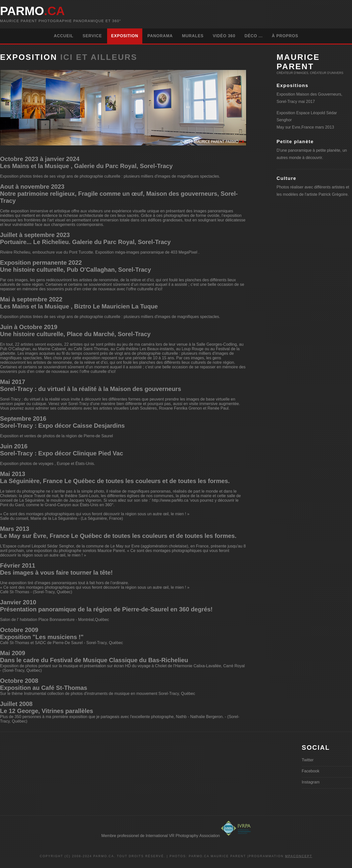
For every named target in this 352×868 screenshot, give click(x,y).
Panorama (160, 36)
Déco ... (254, 36)
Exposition (125, 36)
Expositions (293, 85)
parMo (32, 11)
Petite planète (295, 142)
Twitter (308, 760)
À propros (285, 36)
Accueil (64, 36)
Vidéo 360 (224, 36)
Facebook (311, 771)
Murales (193, 36)
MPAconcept (299, 856)
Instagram (311, 782)
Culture (287, 178)
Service (92, 36)
